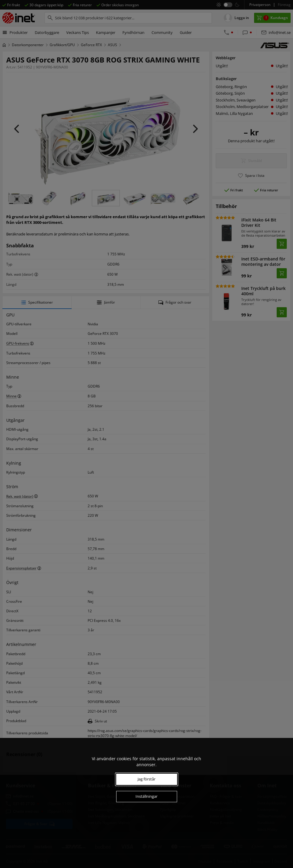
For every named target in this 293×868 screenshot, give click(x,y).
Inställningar (146, 796)
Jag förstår (146, 779)
